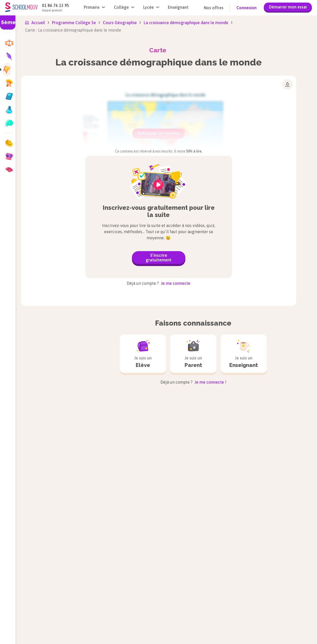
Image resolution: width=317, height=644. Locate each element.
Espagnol (133, 629)
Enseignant (178, 7)
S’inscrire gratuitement (159, 258)
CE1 (16, 616)
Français (132, 637)
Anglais (131, 604)
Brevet (47, 641)
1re (73, 616)
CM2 (16, 641)
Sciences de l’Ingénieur (275, 604)
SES (257, 635)
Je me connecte (175, 283)
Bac (73, 641)
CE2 (16, 624)
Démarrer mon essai (288, 7)
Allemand (133, 596)
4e (43, 624)
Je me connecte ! (210, 382)
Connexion (247, 8)
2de (73, 608)
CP (15, 608)
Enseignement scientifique (149, 621)
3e (43, 632)
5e (43, 616)
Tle (73, 624)
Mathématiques (201, 631)
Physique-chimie (269, 596)
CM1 (16, 632)
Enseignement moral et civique (153, 612)
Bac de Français (84, 632)
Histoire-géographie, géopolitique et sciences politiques (209, 602)
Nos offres (214, 8)
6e (43, 608)
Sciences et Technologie (277, 612)
